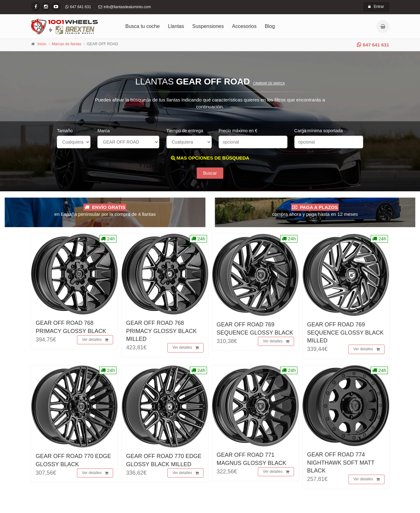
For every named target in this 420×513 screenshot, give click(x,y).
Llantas (176, 26)
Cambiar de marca (269, 83)
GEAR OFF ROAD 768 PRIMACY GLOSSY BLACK (71, 329)
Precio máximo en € (238, 131)
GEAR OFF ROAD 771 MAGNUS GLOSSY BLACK (252, 461)
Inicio (42, 44)
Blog (270, 26)
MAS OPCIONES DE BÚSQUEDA (210, 158)
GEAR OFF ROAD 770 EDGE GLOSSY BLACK (74, 462)
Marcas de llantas (67, 44)
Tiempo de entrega (185, 131)
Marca (104, 131)
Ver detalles (95, 342)
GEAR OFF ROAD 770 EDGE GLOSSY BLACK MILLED (164, 462)
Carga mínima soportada (319, 131)
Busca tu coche (142, 26)
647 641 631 (373, 45)
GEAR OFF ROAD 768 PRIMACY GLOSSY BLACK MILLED (161, 333)
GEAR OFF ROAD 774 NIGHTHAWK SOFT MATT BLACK (341, 464)
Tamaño (65, 131)
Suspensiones (208, 26)
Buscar (210, 175)
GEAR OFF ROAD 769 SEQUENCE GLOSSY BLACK (255, 330)
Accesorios (244, 26)
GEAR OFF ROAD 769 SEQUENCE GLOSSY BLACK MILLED (346, 334)
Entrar (376, 7)
